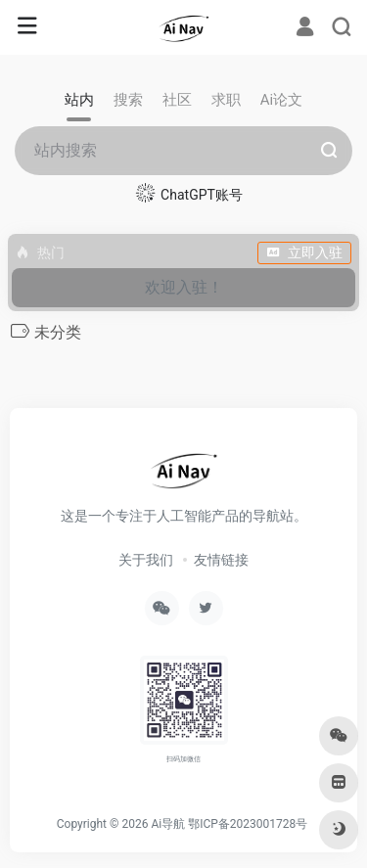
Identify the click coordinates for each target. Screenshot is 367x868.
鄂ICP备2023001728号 (248, 824)
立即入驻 (304, 252)
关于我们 (146, 560)
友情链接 (221, 560)
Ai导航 (168, 824)
